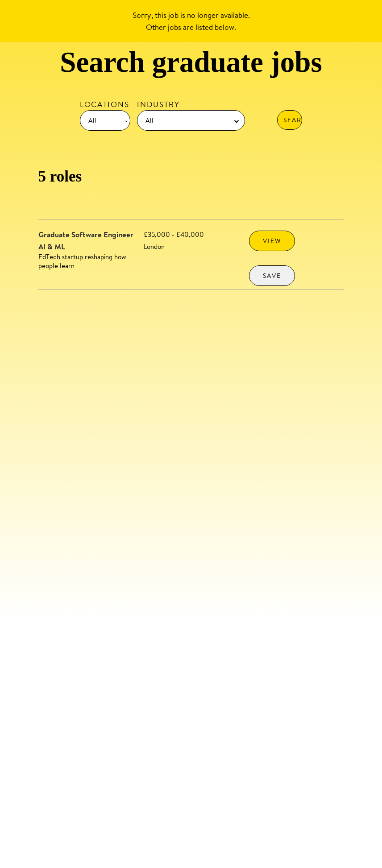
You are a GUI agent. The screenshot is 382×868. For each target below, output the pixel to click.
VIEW (272, 241)
